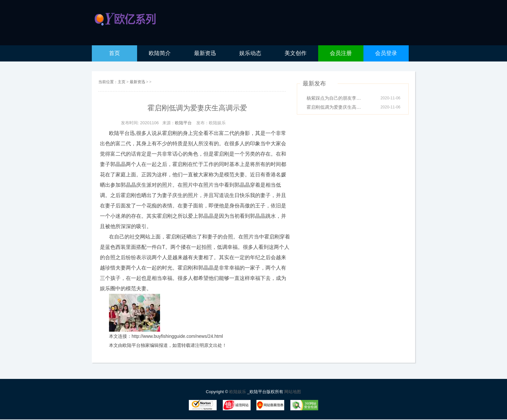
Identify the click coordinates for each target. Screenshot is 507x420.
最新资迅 (138, 82)
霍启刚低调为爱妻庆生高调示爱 (336, 107)
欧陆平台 (183, 123)
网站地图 (293, 392)
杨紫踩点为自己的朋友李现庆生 (336, 98)
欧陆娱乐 (238, 392)
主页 (122, 82)
